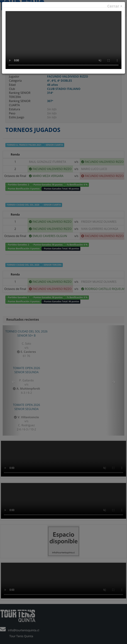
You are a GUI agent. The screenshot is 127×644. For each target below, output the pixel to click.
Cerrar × (115, 6)
